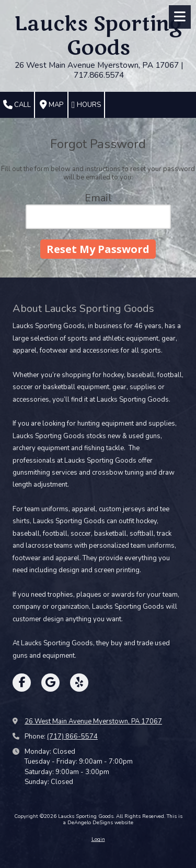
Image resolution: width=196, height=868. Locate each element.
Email (98, 198)
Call (17, 105)
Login (98, 839)
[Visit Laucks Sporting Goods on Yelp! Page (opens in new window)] (79, 683)
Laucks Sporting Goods (99, 36)
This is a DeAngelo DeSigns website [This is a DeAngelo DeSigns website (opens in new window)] (123, 819)
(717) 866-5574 (72, 737)
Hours (86, 105)
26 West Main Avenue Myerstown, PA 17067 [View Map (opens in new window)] (93, 721)
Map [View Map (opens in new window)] (51, 105)
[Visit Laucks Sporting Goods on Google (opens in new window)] (50, 683)
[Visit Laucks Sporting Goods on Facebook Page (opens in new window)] (22, 683)
